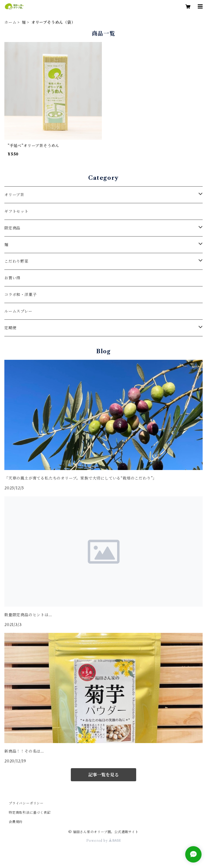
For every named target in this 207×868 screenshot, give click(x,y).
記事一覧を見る (103, 775)
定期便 (10, 328)
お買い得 (12, 278)
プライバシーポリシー (26, 803)
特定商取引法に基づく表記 (30, 812)
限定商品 (12, 228)
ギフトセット (16, 211)
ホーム (10, 22)
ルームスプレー (18, 311)
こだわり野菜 (16, 261)
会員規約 (16, 822)
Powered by (104, 841)
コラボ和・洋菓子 (20, 295)
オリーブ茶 (14, 195)
